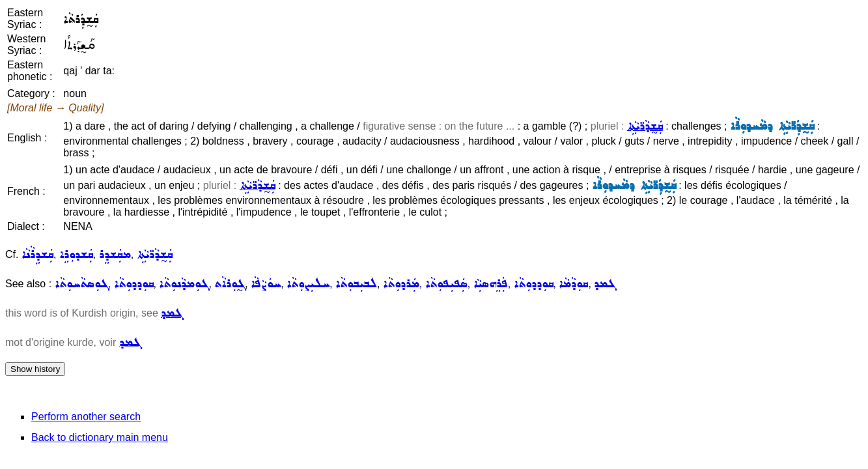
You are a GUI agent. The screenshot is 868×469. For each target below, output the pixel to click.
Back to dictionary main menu (100, 437)
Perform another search (86, 417)
